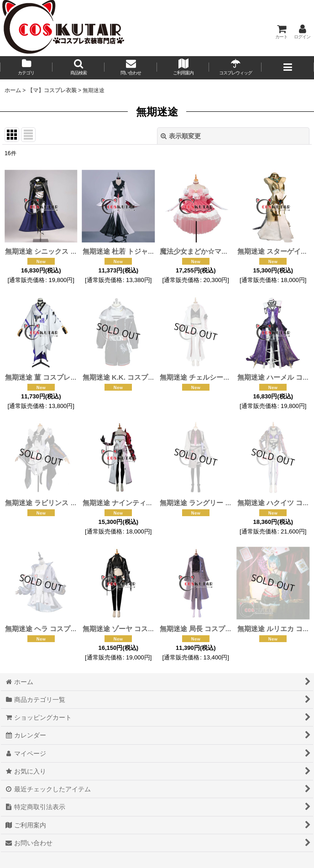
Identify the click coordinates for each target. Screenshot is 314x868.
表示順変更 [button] (181, 136)
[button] (79, 68)
